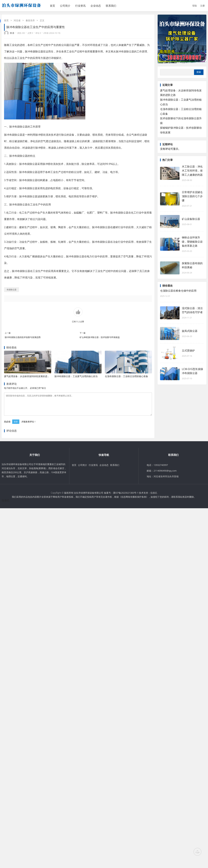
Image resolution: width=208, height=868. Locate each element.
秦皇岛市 (30, 20)
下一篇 (83, 333)
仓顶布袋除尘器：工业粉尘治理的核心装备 (126, 376)
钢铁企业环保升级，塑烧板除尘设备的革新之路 (192, 241)
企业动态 (96, 6)
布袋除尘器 (37, 51)
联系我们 (111, 6)
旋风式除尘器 (190, 331)
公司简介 (65, 6)
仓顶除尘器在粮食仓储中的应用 (178, 291)
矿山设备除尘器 (191, 219)
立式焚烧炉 (188, 351)
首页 (52, 6)
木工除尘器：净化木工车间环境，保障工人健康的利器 (192, 171)
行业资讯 (80, 6)
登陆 (195, 6)
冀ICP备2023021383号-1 (126, 497)
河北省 (17, 20)
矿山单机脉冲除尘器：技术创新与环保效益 (100, 337)
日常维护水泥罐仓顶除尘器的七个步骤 (192, 196)
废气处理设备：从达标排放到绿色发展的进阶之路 (29, 376)
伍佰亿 (154, 497)
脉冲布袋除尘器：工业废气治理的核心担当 (76, 376)
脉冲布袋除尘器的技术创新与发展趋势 (23, 337)
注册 (202, 6)
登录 (16, 426)
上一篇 (8, 333)
